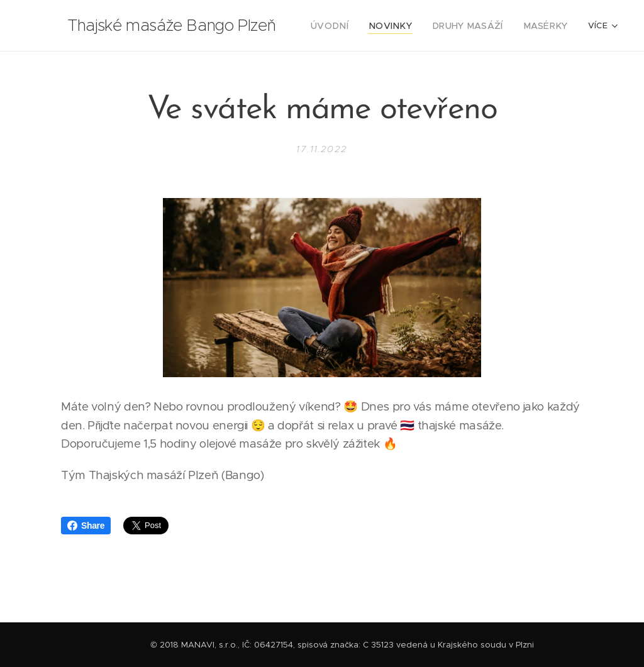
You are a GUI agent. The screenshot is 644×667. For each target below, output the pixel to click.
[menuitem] (348, 26)
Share (86, 526)
